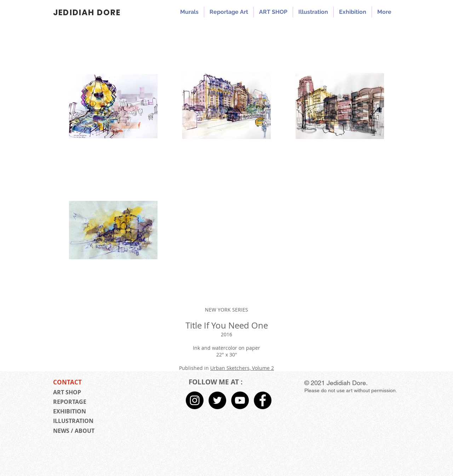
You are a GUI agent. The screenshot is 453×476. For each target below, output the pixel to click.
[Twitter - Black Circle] (217, 400)
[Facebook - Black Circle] (263, 400)
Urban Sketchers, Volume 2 (242, 368)
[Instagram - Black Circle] (195, 400)
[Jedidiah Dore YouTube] (240, 400)
